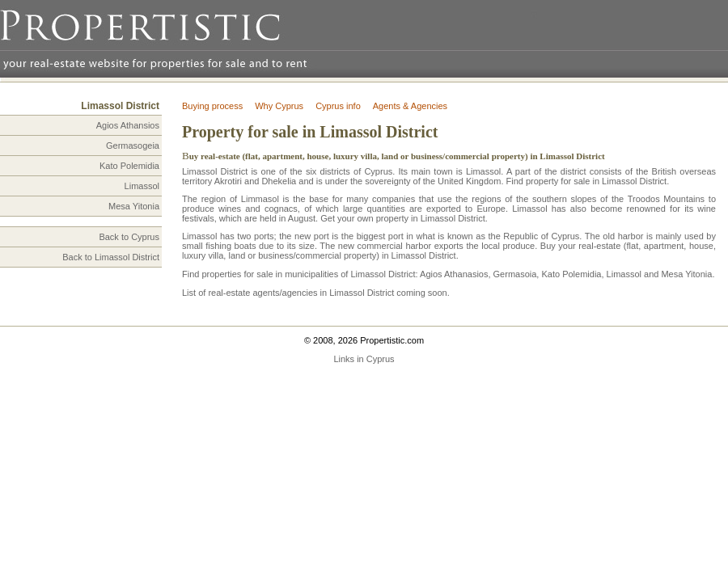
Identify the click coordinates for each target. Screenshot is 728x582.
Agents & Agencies (410, 106)
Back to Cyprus (129, 237)
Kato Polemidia (129, 166)
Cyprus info (338, 106)
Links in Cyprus (364, 359)
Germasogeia (133, 145)
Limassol (142, 186)
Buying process (212, 106)
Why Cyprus (279, 106)
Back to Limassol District (111, 257)
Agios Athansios (128, 125)
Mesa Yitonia (134, 206)
